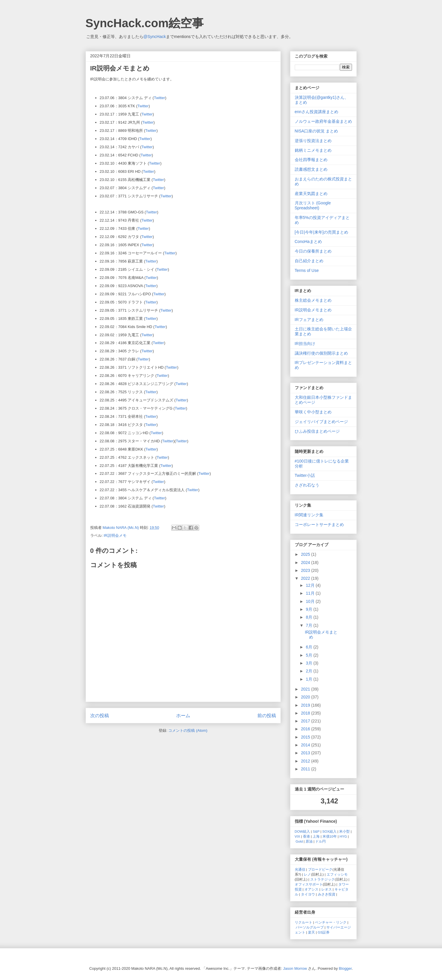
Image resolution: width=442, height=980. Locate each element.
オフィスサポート (309, 884)
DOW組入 (303, 831)
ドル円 (320, 841)
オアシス (311, 889)
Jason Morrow (295, 968)
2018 (306, 713)
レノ (307, 874)
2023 (306, 570)
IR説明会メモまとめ (313, 310)
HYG (343, 836)
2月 (310, 671)
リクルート (304, 922)
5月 (310, 655)
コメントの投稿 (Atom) (188, 730)
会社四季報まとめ (311, 160)
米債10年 (330, 836)
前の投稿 (267, 716)
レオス (327, 889)
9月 (310, 609)
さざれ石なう (307, 485)
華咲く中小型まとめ (313, 412)
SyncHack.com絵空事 (145, 23)
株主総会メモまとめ (313, 300)
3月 (310, 663)
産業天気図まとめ (311, 194)
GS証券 (324, 932)
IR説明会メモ (115, 535)
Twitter (160, 98)
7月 (310, 625)
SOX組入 (329, 831)
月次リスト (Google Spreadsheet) (313, 205)
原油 (309, 841)
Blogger (345, 968)
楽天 (311, 932)
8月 (310, 617)
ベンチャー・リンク (331, 922)
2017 (306, 721)
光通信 (300, 869)
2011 (306, 769)
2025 (306, 554)
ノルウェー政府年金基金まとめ (323, 121)
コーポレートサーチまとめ (319, 524)
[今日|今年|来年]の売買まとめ (321, 232)
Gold (299, 841)
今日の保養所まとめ (313, 251)
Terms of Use (307, 270)
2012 (306, 761)
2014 (306, 745)
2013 (306, 753)
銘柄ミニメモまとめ (313, 150)
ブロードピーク (320, 869)
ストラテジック (323, 879)
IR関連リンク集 (309, 515)
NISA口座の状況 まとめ (317, 131)
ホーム (183, 716)
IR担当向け (305, 344)
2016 (306, 729)
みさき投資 (327, 894)
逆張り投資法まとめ (313, 141)
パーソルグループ (310, 927)
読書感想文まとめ (311, 169)
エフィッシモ (337, 874)
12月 (311, 585)
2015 (306, 737)
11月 (311, 593)
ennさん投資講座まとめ (317, 112)
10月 (311, 601)
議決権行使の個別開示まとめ (321, 353)
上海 (316, 836)
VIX (298, 836)
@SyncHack (155, 37)
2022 (306, 578)
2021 (306, 689)
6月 (310, 647)
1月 (310, 679)
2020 (306, 697)
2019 (306, 705)
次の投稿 (100, 716)
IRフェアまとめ (309, 320)
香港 (306, 836)
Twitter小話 (305, 475)
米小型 (344, 831)
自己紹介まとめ (309, 261)
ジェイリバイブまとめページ (321, 422)
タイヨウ (308, 894)
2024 (306, 563)
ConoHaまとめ (308, 241)
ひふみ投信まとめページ (317, 431)
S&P (316, 831)
